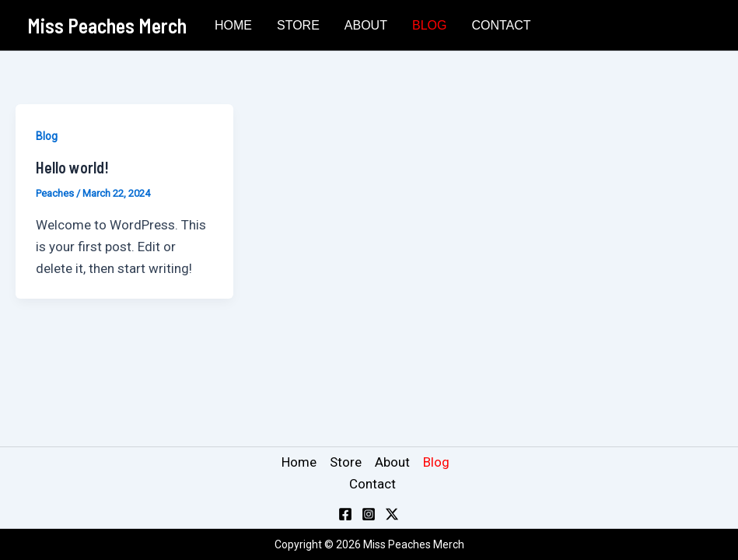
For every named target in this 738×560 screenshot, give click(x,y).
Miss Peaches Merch (107, 25)
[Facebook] (345, 514)
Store (298, 25)
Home (233, 25)
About (366, 25)
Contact (501, 25)
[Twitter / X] (392, 514)
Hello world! (72, 167)
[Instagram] (369, 514)
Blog (429, 25)
